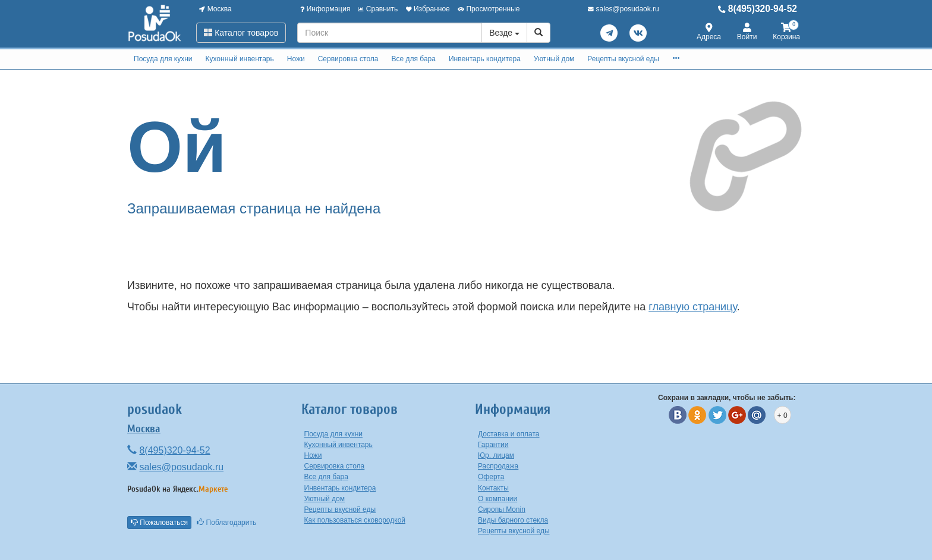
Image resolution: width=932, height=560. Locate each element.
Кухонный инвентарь (239, 59)
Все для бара (413, 59)
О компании (498, 499)
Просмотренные (489, 9)
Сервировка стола (348, 59)
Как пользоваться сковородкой (355, 520)
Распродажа (498, 466)
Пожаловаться (159, 523)
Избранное (428, 9)
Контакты (493, 488)
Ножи (296, 59)
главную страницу (692, 307)
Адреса (709, 32)
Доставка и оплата (509, 434)
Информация (325, 9)
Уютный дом (554, 59)
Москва (215, 9)
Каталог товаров (241, 33)
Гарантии (493, 445)
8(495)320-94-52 (758, 9)
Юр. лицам (496, 455)
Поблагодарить (226, 523)
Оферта (491, 477)
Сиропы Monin (502, 509)
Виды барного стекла (513, 520)
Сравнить (378, 9)
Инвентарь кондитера (485, 59)
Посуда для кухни (163, 59)
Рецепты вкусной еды (623, 59)
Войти (747, 32)
